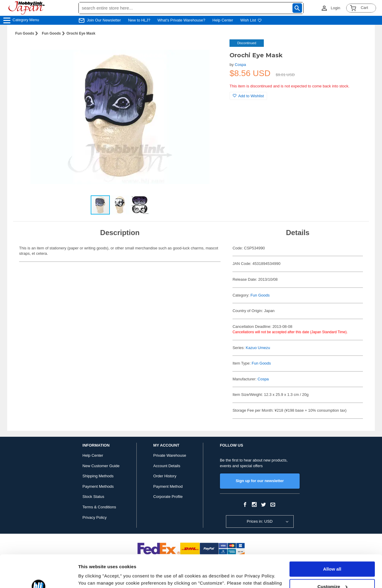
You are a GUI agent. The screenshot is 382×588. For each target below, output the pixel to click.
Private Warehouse (170, 455)
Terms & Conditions (99, 507)
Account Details (167, 466)
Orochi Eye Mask (81, 33)
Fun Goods (25, 33)
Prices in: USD (260, 521)
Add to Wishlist (248, 96)
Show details (92, 576)
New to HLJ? (139, 20)
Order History (165, 476)
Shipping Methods (98, 476)
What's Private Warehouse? (181, 20)
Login (335, 8)
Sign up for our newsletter (260, 481)
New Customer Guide (101, 466)
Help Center (223, 20)
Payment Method (168, 486)
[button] (213, 50)
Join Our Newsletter (104, 20)
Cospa (241, 65)
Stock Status (93, 497)
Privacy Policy (94, 517)
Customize (332, 556)
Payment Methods (98, 486)
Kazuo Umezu (258, 348)
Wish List (251, 20)
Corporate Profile (168, 497)
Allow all (332, 539)
